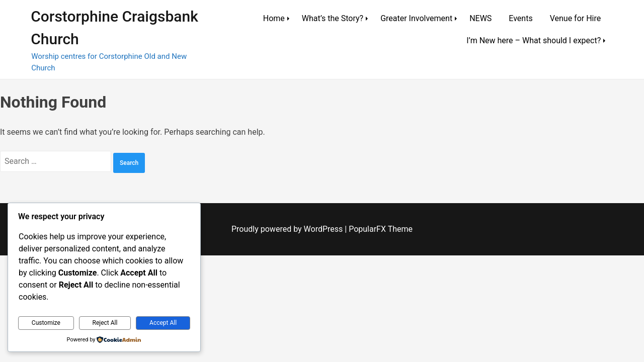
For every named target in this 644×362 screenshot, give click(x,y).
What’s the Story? (333, 18)
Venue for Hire (576, 18)
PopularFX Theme (381, 229)
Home (274, 18)
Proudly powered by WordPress (288, 229)
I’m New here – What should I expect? (534, 40)
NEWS (480, 18)
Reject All (105, 323)
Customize (46, 323)
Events (520, 18)
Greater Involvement (416, 18)
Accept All (163, 323)
